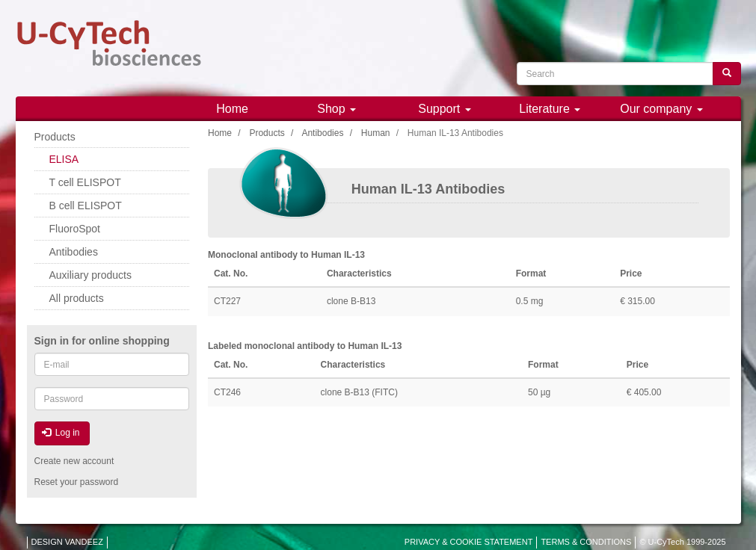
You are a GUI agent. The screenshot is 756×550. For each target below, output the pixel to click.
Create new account (74, 461)
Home (232, 109)
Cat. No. (231, 274)
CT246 (227, 392)
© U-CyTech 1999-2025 (682, 542)
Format (531, 274)
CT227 (227, 301)
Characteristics (359, 274)
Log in (61, 433)
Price (631, 274)
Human (376, 133)
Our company (661, 109)
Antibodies (322, 133)
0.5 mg (530, 301)
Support (444, 109)
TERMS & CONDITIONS (586, 542)
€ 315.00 (637, 301)
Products (267, 133)
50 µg (539, 392)
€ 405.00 (644, 392)
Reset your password (77, 482)
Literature (550, 109)
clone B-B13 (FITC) (359, 392)
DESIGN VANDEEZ (67, 542)
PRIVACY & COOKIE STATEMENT (469, 542)
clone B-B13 (351, 301)
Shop (336, 109)
